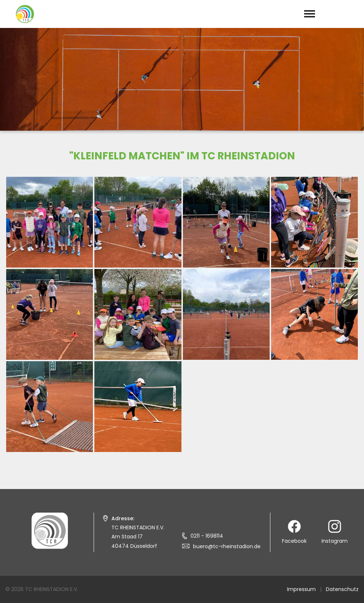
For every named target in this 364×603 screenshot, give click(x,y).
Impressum (301, 589)
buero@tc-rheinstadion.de (227, 546)
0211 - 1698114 (207, 536)
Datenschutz (342, 589)
